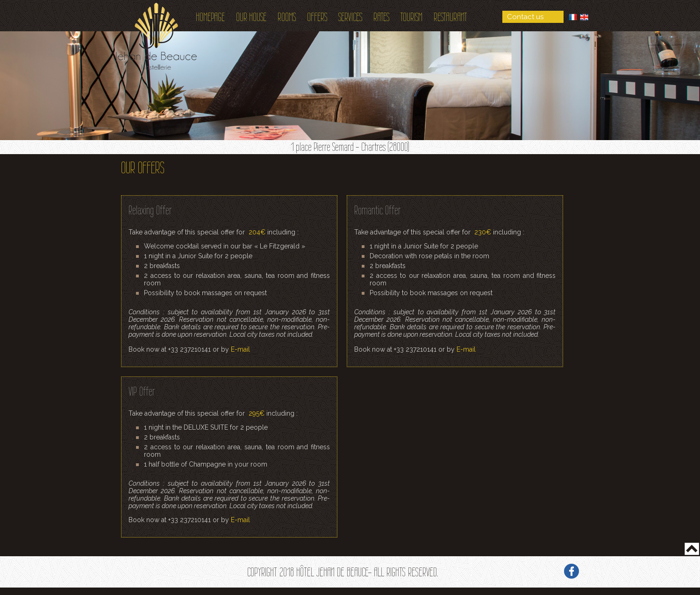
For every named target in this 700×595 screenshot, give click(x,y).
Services (350, 17)
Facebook (571, 571)
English (584, 17)
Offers (317, 17)
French (573, 17)
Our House (251, 17)
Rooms (287, 17)
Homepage (210, 17)
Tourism (411, 17)
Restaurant (450, 17)
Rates (381, 17)
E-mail (240, 349)
